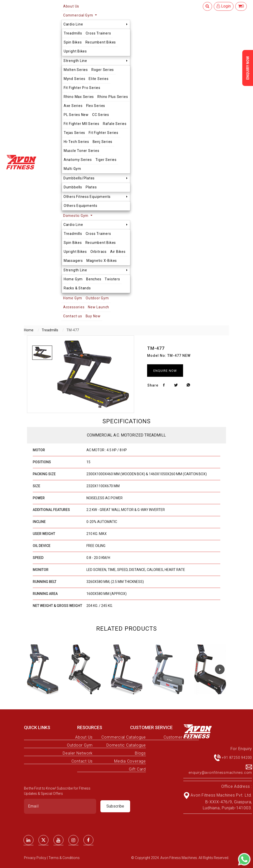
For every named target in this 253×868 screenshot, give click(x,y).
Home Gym (73, 279)
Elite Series (99, 79)
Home (29, 330)
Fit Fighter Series (104, 133)
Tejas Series (74, 133)
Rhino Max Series (79, 97)
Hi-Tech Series (76, 142)
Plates (91, 187)
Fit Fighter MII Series (82, 124)
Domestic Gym (76, 216)
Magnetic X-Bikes (102, 261)
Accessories (74, 307)
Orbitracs (99, 252)
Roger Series (103, 70)
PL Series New (76, 115)
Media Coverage (130, 761)
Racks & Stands (77, 288)
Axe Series (73, 106)
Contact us (73, 316)
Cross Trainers (98, 33)
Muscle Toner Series (82, 151)
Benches (94, 279)
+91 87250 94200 (237, 758)
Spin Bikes (73, 42)
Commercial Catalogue (124, 737)
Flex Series (96, 106)
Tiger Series (106, 160)
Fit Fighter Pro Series (82, 88)
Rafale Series (115, 124)
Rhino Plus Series (113, 97)
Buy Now (93, 316)
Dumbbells (73, 187)
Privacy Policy (35, 858)
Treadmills (73, 33)
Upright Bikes (75, 51)
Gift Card (137, 769)
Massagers (73, 261)
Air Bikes (118, 252)
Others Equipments (81, 206)
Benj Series (103, 142)
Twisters (112, 279)
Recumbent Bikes (101, 42)
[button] (220, 669)
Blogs (140, 753)
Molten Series (76, 70)
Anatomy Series (78, 160)
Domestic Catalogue (126, 745)
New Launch (99, 307)
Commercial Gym (79, 15)
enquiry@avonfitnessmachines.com (220, 773)
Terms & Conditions (64, 858)
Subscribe (115, 806)
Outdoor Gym (97, 298)
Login (224, 6)
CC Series (101, 115)
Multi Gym (72, 169)
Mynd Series (74, 79)
